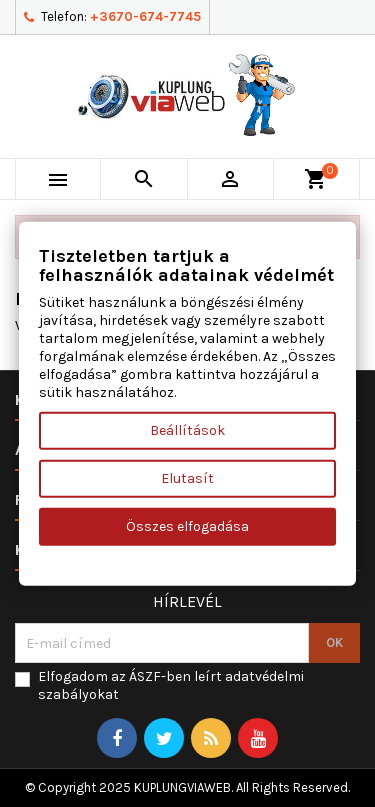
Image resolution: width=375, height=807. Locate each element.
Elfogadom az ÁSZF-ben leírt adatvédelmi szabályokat (171, 685)
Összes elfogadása (187, 526)
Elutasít (187, 478)
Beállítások (187, 430)
